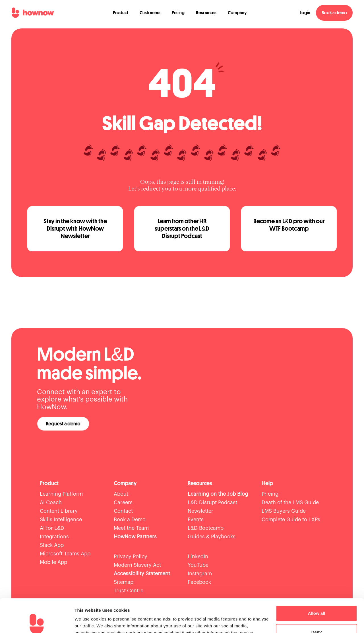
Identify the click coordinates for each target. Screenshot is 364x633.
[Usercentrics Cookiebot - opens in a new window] (37, 622)
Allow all (317, 580)
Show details (88, 622)
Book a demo (334, 13)
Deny (317, 598)
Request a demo (63, 424)
